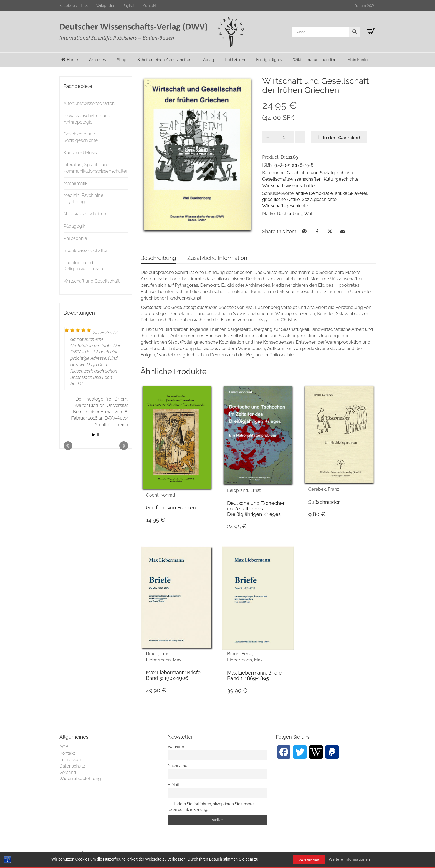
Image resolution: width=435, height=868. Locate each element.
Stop (98, 435)
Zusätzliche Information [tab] (217, 258)
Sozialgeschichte (319, 199)
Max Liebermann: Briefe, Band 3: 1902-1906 (174, 675)
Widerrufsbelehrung (80, 778)
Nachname (177, 766)
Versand (68, 772)
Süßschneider (324, 502)
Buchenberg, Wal (295, 214)
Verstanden (309, 860)
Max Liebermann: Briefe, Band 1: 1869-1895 (255, 675)
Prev (68, 446)
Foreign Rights (269, 60)
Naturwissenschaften (85, 214)
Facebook (68, 6)
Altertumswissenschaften (89, 103)
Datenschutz (72, 766)
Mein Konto (357, 60)
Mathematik (75, 183)
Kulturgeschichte (341, 179)
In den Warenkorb (342, 138)
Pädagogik (74, 226)
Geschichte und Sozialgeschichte (321, 173)
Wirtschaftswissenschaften (290, 186)
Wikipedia (105, 6)
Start (94, 435)
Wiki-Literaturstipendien (315, 60)
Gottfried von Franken (171, 508)
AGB (64, 747)
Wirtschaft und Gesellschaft (92, 281)
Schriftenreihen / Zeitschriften (164, 60)
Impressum (71, 760)
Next (124, 446)
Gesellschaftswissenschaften (292, 179)
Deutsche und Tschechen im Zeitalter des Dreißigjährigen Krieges (256, 509)
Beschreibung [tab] (158, 258)
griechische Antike (281, 199)
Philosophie (75, 238)
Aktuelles (98, 60)
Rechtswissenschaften (86, 251)
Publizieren (235, 60)
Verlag (208, 60)
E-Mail (173, 785)
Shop (122, 60)
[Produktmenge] (284, 137)
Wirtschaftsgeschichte (285, 206)
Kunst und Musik (80, 153)
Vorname (176, 746)
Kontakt (150, 6)
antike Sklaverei (351, 193)
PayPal (128, 6)
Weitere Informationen (349, 859)
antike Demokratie (314, 193)
